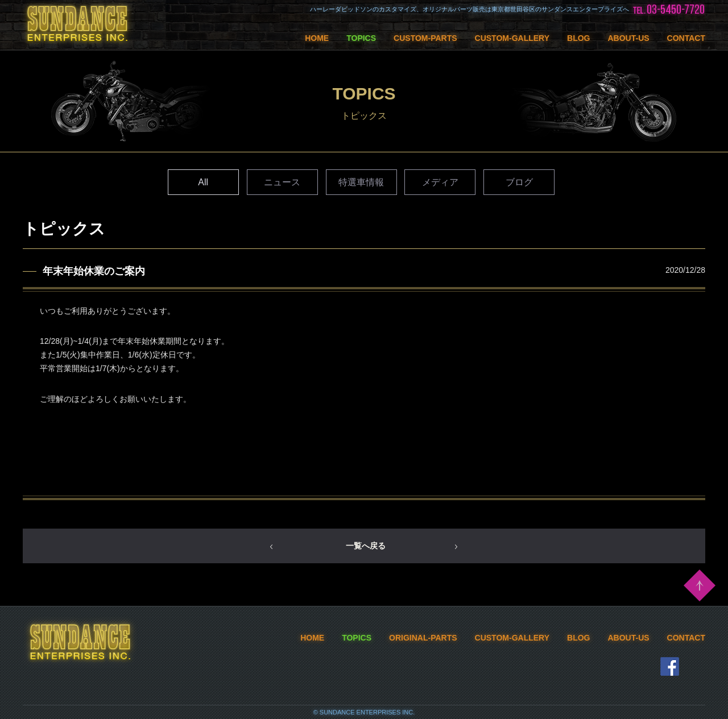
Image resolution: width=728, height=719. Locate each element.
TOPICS (361, 38)
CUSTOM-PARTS (425, 38)
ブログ (519, 182)
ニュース (282, 182)
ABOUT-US (628, 38)
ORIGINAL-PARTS (423, 638)
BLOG (578, 38)
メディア (440, 182)
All (203, 182)
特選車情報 (361, 182)
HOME (317, 38)
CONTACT (686, 38)
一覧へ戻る (366, 546)
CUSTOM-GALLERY (512, 38)
